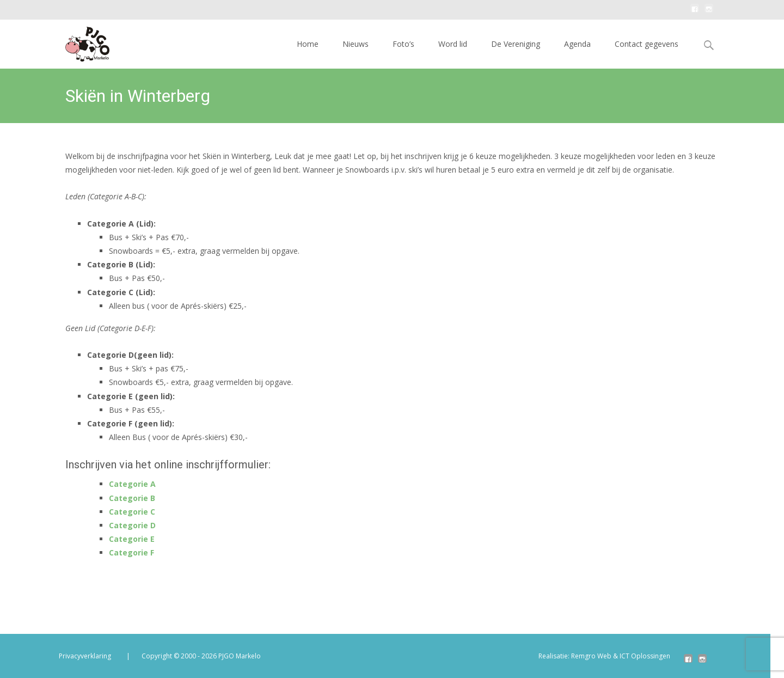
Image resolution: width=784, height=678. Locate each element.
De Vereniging (516, 44)
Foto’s (403, 44)
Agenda (577, 44)
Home (308, 44)
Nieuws (356, 44)
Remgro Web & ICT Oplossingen (621, 656)
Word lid (453, 44)
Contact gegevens (647, 44)
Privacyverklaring (85, 656)
